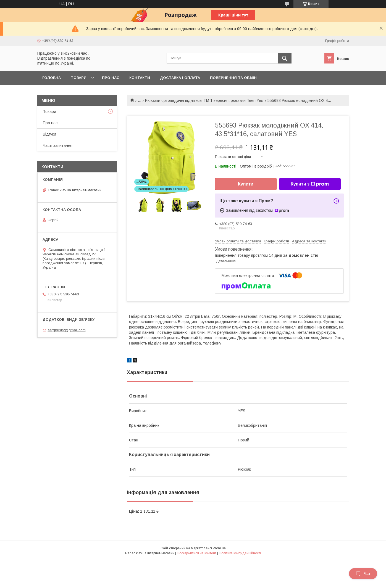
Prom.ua (219, 548)
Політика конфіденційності (240, 553)
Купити (246, 184)
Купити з (310, 184)
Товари (79, 78)
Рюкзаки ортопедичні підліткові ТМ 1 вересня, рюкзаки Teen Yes (204, 100)
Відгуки (49, 134)
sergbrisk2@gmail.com (67, 330)
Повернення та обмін (233, 78)
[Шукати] (285, 58)
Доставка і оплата (180, 78)
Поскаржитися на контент (197, 553)
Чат (363, 574)
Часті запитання (58, 145)
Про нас (111, 78)
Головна (52, 78)
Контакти (140, 78)
